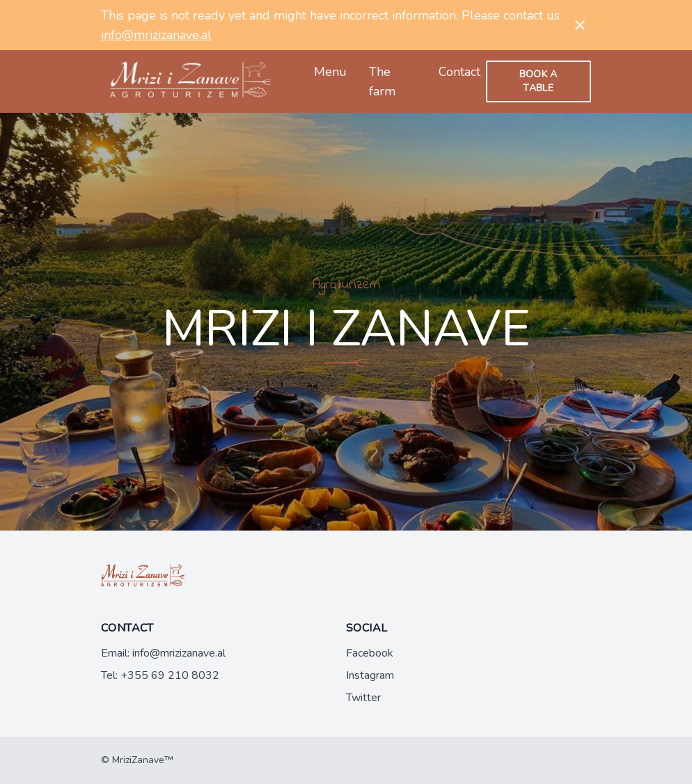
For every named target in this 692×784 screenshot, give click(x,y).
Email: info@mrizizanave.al (163, 653)
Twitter (363, 698)
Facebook (370, 653)
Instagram (370, 675)
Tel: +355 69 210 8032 (160, 675)
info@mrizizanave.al (156, 35)
